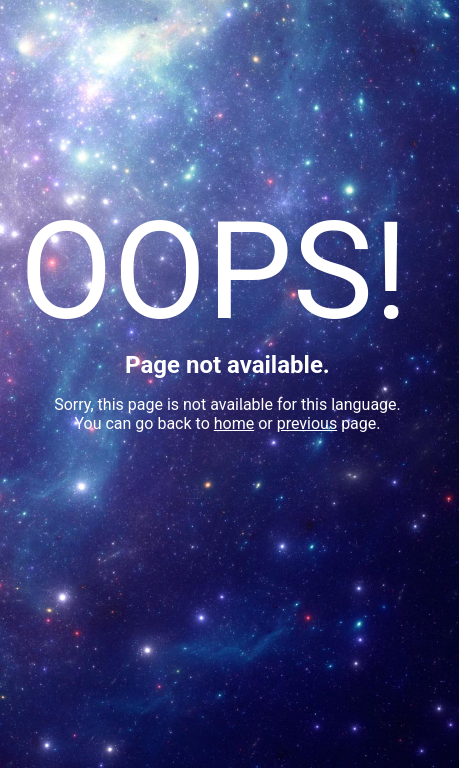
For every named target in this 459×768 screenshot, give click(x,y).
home (234, 423)
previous (307, 423)
